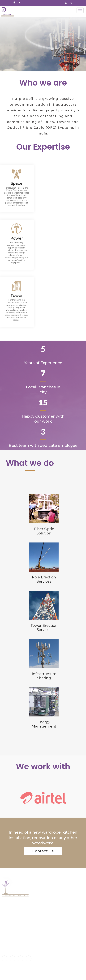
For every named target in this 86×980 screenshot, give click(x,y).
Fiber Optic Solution (44, 899)
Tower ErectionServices (44, 628)
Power (17, 238)
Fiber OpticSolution (44, 531)
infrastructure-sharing (46, 909)
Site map (38, 962)
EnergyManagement (44, 724)
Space (17, 183)
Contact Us (43, 851)
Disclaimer (39, 955)
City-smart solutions (45, 935)
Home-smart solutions (46, 929)
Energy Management (45, 912)
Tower (17, 296)
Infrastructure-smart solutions (50, 939)
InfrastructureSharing (44, 676)
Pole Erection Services (46, 905)
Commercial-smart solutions (50, 932)
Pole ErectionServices (44, 579)
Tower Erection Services (47, 902)
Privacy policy (41, 959)
